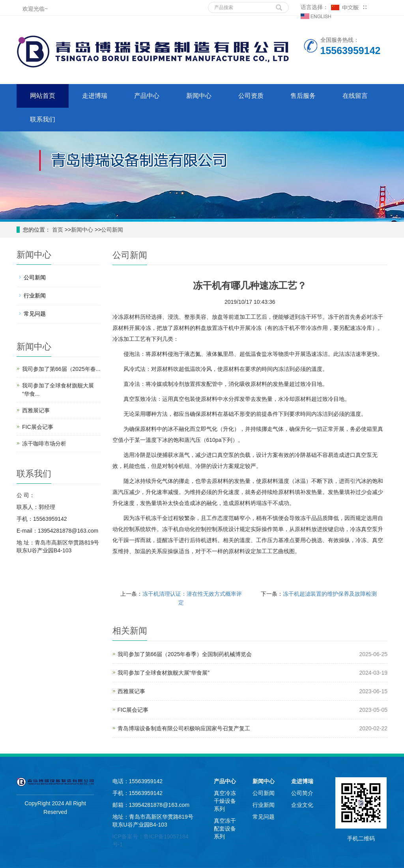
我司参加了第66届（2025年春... (61, 369)
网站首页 (43, 96)
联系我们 (43, 119)
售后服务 (303, 96)
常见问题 (35, 314)
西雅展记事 (131, 691)
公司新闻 (112, 230)
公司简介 (302, 793)
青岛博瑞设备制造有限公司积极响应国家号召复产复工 (184, 728)
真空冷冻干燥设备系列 (225, 801)
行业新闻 (35, 296)
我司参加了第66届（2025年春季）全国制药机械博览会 (185, 654)
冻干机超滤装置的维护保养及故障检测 (330, 594)
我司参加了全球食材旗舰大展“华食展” (164, 673)
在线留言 (355, 96)
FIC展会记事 (133, 710)
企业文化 (302, 805)
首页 (57, 230)
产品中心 (147, 96)
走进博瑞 (95, 96)
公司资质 (251, 96)
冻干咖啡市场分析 (44, 443)
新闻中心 (199, 96)
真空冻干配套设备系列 (225, 829)
